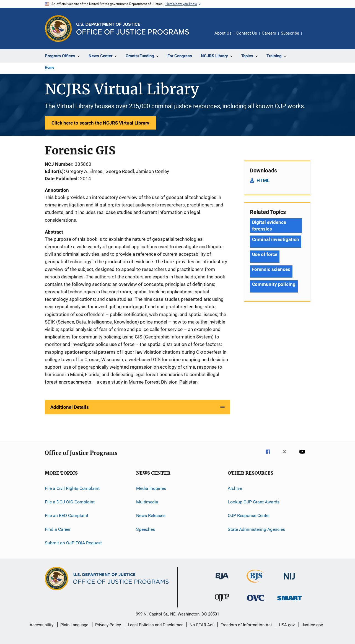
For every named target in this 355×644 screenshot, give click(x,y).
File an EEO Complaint (67, 515)
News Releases (151, 515)
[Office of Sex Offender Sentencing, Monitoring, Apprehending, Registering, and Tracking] (289, 601)
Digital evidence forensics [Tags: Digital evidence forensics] (269, 226)
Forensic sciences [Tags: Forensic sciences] (271, 269)
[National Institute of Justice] (289, 580)
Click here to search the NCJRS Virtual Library (100, 123)
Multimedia (147, 502)
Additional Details (70, 407)
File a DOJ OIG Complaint (70, 502)
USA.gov (287, 625)
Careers (269, 33)
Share (310, 37)
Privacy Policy (108, 625)
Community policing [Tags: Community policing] (274, 284)
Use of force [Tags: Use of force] (265, 254)
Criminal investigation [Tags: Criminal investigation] (276, 239)
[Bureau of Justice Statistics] (256, 584)
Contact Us (247, 33)
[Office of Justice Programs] (58, 29)
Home (50, 67)
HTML (263, 180)
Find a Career (58, 529)
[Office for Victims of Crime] (256, 602)
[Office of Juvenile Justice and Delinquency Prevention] (222, 602)
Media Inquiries (151, 488)
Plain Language (74, 625)
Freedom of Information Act (246, 625)
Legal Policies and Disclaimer (155, 625)
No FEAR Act (202, 625)
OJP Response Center (249, 515)
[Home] (133, 29)
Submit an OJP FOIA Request (73, 543)
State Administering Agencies (256, 529)
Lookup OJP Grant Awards (254, 502)
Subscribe (290, 33)
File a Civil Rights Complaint (72, 488)
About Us (223, 33)
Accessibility (42, 625)
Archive (235, 488)
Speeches (146, 529)
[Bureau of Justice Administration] (222, 580)
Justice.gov (312, 625)
